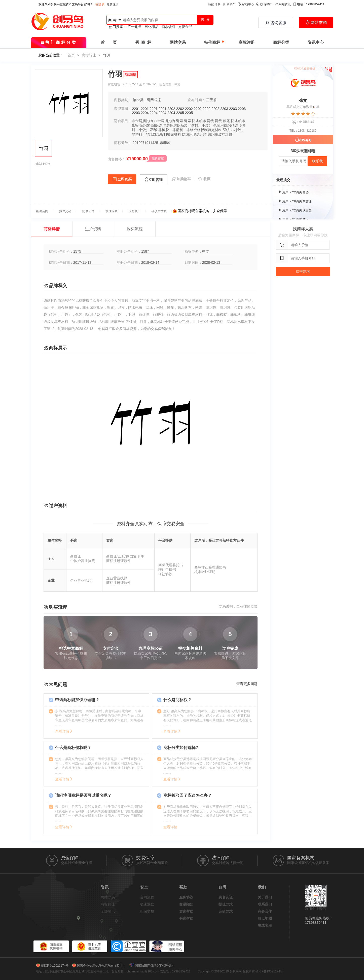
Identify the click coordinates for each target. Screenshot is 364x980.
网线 (210, 121)
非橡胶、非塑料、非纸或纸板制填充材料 (190, 130)
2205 (180, 113)
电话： (309, 4)
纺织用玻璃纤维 (194, 134)
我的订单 (214, 4)
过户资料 (93, 229)
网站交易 (178, 42)
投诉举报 (264, 4)
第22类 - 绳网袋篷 (147, 100)
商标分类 (281, 42)
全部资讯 (108, 911)
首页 (71, 55)
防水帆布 (199, 121)
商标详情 (52, 229)
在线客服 (265, 925)
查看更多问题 (247, 684)
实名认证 (226, 897)
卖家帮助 (186, 911)
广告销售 (135, 27)
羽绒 (154, 130)
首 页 (109, 42)
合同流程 (147, 897)
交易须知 (186, 904)
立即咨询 (154, 180)
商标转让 (89, 55)
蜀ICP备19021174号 (55, 966)
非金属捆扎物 (142, 121)
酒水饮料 (168, 27)
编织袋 (145, 125)
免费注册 (113, 4)
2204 (145, 113)
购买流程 (135, 229)
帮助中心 (246, 4)
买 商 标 (143, 42)
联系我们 (265, 904)
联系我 (317, 161)
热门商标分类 (59, 42)
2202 (171, 109)
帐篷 (227, 121)
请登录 (100, 4)
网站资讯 (283, 4)
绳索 (179, 121)
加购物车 (182, 179)
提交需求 (303, 272)
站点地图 (265, 918)
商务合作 (265, 911)
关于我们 (265, 897)
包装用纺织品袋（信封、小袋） (188, 125)
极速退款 (147, 904)
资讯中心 (316, 42)
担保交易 (147, 911)
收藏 (204, 179)
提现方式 (226, 904)
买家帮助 (186, 918)
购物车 (229, 4)
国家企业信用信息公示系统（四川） (101, 966)
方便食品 (185, 27)
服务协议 (186, 897)
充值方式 (226, 911)
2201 (136, 109)
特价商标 (214, 42)
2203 (224, 109)
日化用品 (152, 27)
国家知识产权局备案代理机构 (155, 966)
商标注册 (247, 42)
